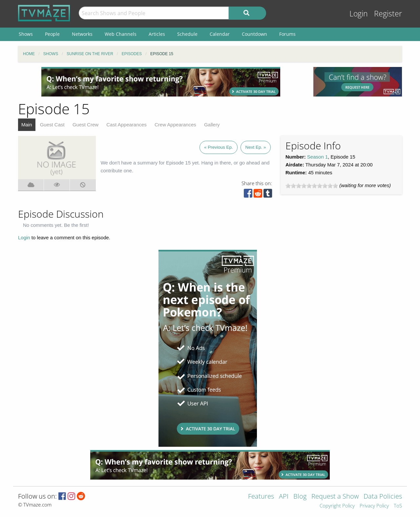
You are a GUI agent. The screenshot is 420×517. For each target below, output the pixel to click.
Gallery (212, 125)
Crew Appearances (175, 125)
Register (388, 14)
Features (261, 497)
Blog (300, 497)
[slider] (312, 186)
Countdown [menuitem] (254, 34)
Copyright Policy (337, 506)
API (284, 497)
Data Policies (383, 497)
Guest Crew (85, 125)
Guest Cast (52, 125)
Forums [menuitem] (287, 34)
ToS (398, 506)
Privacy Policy (374, 506)
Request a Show (335, 497)
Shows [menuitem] (26, 34)
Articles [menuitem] (157, 34)
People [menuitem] (52, 34)
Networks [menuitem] (82, 34)
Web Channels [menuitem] (121, 34)
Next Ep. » (255, 147)
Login (359, 14)
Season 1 (317, 157)
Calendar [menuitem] (220, 34)
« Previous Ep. (219, 147)
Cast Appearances (126, 125)
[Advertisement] (161, 82)
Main (27, 125)
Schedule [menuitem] (187, 34)
